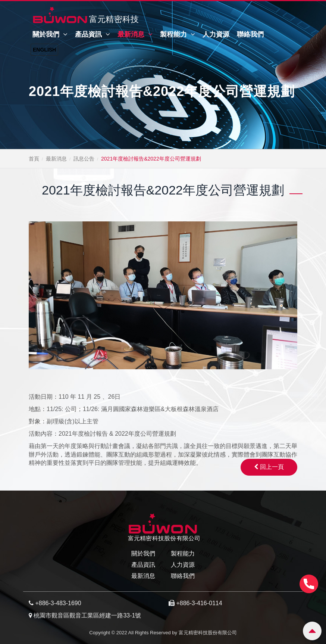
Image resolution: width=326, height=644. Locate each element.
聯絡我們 (250, 34)
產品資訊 (93, 34)
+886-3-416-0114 (199, 603)
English (44, 50)
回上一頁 (269, 467)
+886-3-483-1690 (58, 603)
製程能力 (178, 34)
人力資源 (216, 34)
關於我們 (50, 34)
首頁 (34, 159)
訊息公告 (84, 159)
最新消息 (135, 34)
